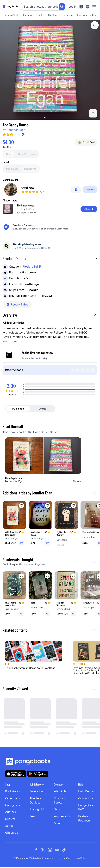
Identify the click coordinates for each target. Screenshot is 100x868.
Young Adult (12, 15)
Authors (10, 812)
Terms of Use (63, 858)
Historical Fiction (87, 15)
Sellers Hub (37, 791)
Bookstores (12, 791)
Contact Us (86, 798)
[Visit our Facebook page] (36, 850)
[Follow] (90, 190)
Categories (12, 805)
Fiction (28, 267)
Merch (58, 823)
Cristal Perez (28, 188)
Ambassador (62, 816)
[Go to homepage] (10, 7)
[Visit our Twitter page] (43, 850)
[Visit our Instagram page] (50, 850)
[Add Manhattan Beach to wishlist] (47, 505)
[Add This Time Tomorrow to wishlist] (73, 576)
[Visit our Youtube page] (57, 850)
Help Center (86, 791)
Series (9, 826)
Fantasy (28, 15)
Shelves (10, 819)
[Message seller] (76, 190)
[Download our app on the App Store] (16, 774)
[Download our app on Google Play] (38, 774)
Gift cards (12, 833)
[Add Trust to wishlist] (47, 576)
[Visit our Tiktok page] (64, 850)
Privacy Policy (79, 858)
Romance (67, 15)
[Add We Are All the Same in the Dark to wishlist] (21, 576)
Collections (12, 798)
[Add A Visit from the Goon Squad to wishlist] (21, 505)
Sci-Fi (40, 15)
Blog (57, 809)
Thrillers (53, 15)
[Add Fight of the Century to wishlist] (73, 505)
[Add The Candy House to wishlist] (95, 25)
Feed (33, 816)
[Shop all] (89, 209)
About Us (60, 791)
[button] (50, 259)
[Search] (62, 7)
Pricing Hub (37, 809)
